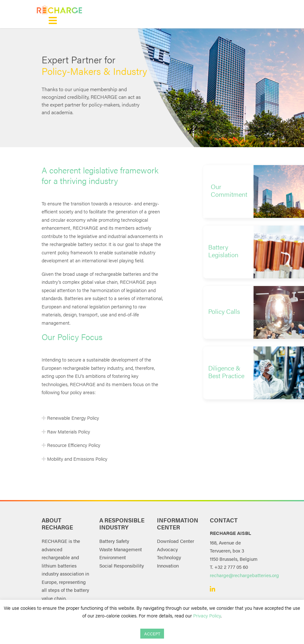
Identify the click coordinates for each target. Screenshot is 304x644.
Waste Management (121, 549)
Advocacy (167, 549)
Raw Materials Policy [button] (68, 431)
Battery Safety (114, 541)
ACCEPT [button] (152, 634)
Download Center (176, 541)
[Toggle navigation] (53, 21)
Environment (113, 557)
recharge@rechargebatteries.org (244, 575)
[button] (228, 191)
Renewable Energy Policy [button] (72, 418)
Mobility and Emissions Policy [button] (77, 459)
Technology (169, 557)
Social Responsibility (122, 565)
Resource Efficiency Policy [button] (73, 445)
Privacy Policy (207, 615)
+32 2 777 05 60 (231, 567)
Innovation (168, 565)
